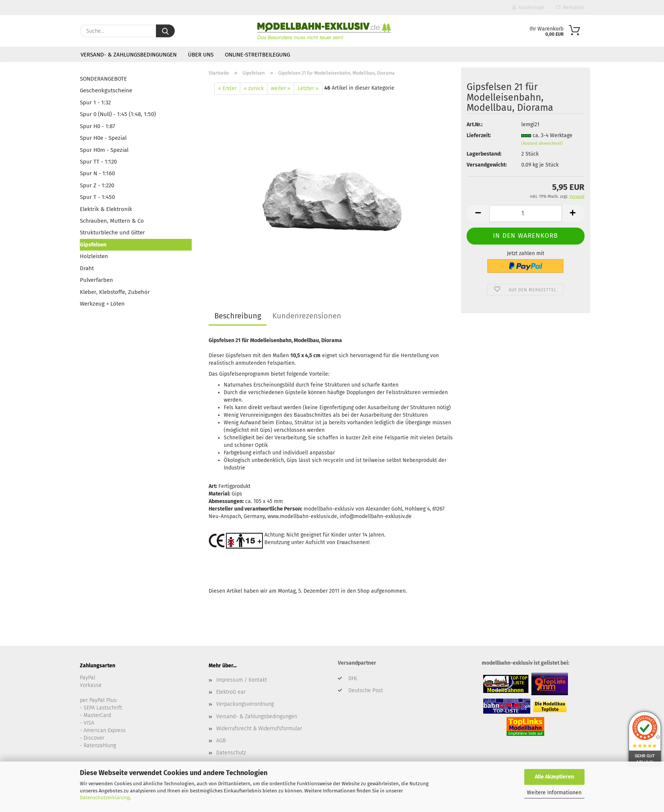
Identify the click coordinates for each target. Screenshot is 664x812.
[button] (478, 213)
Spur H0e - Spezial (103, 138)
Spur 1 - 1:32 (95, 102)
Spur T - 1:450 (97, 197)
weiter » (281, 88)
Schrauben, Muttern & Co (112, 221)
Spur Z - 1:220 (97, 185)
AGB (221, 741)
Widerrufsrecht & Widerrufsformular (259, 729)
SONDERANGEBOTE (103, 79)
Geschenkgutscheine (106, 90)
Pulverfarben (96, 280)
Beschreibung (238, 316)
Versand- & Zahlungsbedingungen (129, 55)
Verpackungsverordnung (245, 704)
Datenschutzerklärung (105, 797)
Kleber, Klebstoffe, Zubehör (115, 292)
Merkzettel (570, 8)
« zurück (254, 88)
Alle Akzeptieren (554, 777)
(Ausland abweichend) (542, 143)
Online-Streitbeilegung (257, 55)
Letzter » (308, 88)
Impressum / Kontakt (242, 680)
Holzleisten (94, 256)
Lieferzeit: (479, 135)
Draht (87, 268)
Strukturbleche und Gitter (112, 232)
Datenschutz (231, 753)
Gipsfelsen (93, 245)
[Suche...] (165, 31)
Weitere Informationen (554, 793)
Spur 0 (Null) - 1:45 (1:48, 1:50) (118, 114)
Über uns (201, 55)
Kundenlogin (528, 8)
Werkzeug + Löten (102, 304)
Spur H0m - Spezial (104, 150)
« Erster (227, 88)
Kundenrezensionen (307, 316)
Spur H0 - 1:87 (98, 126)
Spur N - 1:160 (97, 173)
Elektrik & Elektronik (106, 209)
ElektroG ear (231, 692)
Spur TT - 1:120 (98, 162)
